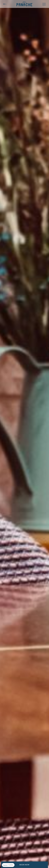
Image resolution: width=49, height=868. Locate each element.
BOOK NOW (24, 865)
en (4, 4)
